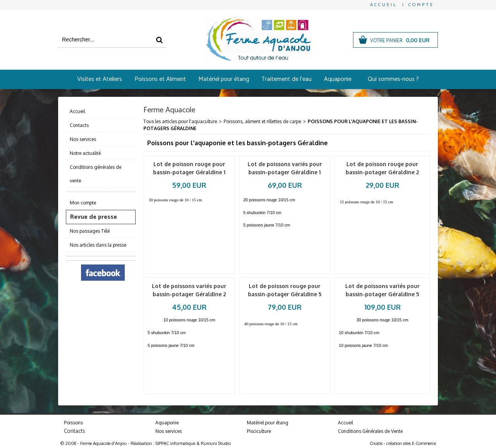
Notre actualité (85, 153)
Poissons (73, 423)
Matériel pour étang (224, 79)
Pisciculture (259, 431)
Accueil (77, 111)
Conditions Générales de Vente (370, 431)
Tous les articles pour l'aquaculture (180, 121)
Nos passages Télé (90, 231)
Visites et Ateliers (100, 79)
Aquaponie (338, 79)
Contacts (79, 125)
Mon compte (83, 203)
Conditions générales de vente (96, 174)
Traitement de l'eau (287, 79)
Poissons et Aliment (160, 79)
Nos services (83, 139)
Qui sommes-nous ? (393, 79)
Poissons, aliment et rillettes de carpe (262, 121)
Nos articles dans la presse (98, 245)
